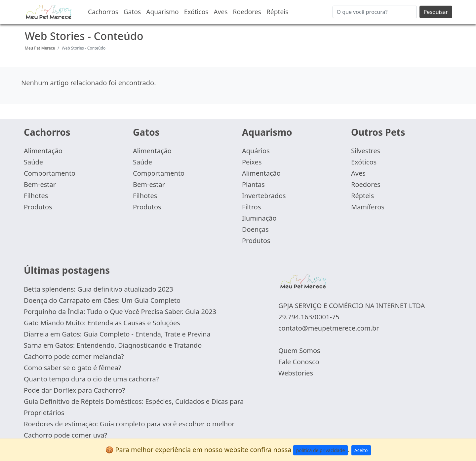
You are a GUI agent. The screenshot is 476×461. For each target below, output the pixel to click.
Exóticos (196, 12)
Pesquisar (436, 12)
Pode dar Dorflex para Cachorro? (74, 390)
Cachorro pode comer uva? (65, 435)
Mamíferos (368, 207)
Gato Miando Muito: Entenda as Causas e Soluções (102, 323)
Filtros (251, 207)
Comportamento (50, 173)
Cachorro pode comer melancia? (74, 356)
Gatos (132, 12)
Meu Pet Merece (40, 48)
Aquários (256, 151)
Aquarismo (162, 12)
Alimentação (43, 151)
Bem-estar (40, 184)
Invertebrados (264, 196)
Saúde (33, 162)
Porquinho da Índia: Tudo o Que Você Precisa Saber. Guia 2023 (120, 312)
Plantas (253, 184)
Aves (221, 12)
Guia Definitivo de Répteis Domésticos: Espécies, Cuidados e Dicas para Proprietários (134, 407)
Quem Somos (299, 351)
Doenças (255, 229)
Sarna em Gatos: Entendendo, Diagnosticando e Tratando (113, 345)
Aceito (361, 450)
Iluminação (259, 218)
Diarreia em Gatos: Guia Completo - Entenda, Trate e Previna (117, 334)
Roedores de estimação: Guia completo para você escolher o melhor (129, 424)
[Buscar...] (375, 12)
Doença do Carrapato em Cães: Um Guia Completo (102, 300)
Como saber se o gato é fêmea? (73, 368)
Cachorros (103, 12)
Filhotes (36, 196)
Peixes (252, 162)
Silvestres (366, 151)
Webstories (296, 373)
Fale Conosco (299, 362)
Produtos (38, 207)
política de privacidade (321, 450)
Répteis (277, 12)
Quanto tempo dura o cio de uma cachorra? (91, 379)
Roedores (247, 12)
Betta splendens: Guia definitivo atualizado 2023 (99, 289)
